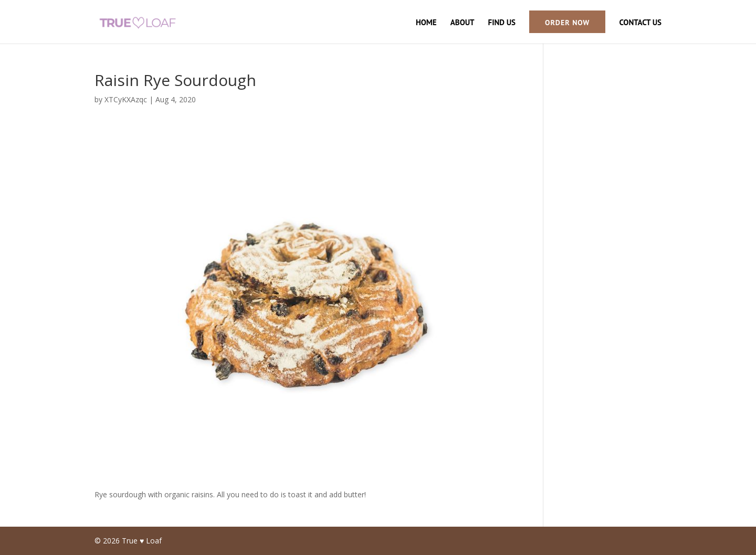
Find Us (502, 23)
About (463, 23)
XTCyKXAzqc (126, 99)
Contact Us (640, 23)
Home (426, 23)
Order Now (567, 23)
